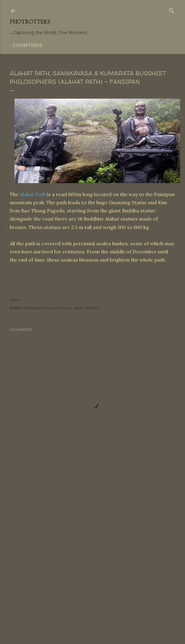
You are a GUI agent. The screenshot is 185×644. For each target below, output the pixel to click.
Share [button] (15, 300)
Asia (50, 308)
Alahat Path (33, 194)
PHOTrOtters (30, 22)
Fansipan (63, 308)
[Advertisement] (92, 529)
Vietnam (91, 308)
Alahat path (34, 308)
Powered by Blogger (92, 605)
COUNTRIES (27, 45)
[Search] (172, 10)
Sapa (78, 308)
